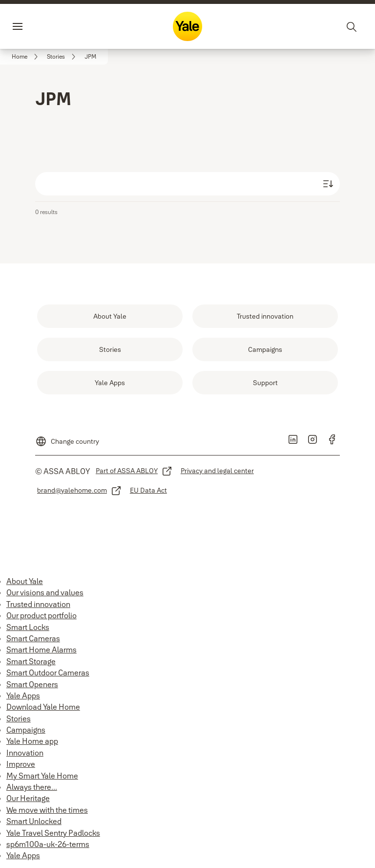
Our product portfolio (42, 615)
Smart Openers (32, 684)
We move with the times (47, 810)
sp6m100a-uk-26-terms (48, 844)
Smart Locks (28, 627)
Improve (21, 764)
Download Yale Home (43, 707)
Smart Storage (31, 661)
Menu (34, 26)
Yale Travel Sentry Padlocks (53, 833)
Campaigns (26, 730)
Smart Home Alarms (42, 650)
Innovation (25, 753)
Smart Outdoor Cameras (48, 673)
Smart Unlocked (34, 821)
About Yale (25, 581)
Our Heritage (28, 798)
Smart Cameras (33, 638)
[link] (26, 57)
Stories (19, 718)
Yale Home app (32, 741)
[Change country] (67, 437)
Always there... (32, 787)
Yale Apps (23, 695)
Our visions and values (45, 592)
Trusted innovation (38, 604)
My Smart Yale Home (42, 776)
